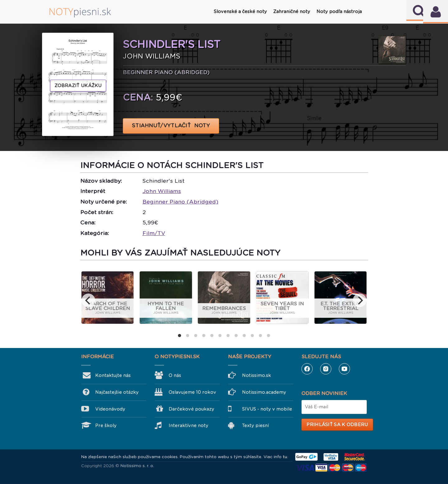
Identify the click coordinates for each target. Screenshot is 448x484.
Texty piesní (255, 425)
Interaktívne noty (189, 425)
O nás (175, 375)
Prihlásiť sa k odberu (337, 425)
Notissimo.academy (264, 392)
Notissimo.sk (257, 375)
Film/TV (154, 233)
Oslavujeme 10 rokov (192, 392)
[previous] (88, 300)
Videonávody (110, 409)
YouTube (344, 369)
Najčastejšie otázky (117, 392)
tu (285, 457)
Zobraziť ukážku (78, 86)
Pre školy (106, 425)
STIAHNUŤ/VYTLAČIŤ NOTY (171, 126)
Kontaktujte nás (113, 375)
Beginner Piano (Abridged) (180, 202)
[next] (360, 300)
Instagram (326, 369)
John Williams (162, 191)
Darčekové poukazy (191, 409)
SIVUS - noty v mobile (267, 409)
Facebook (307, 369)
